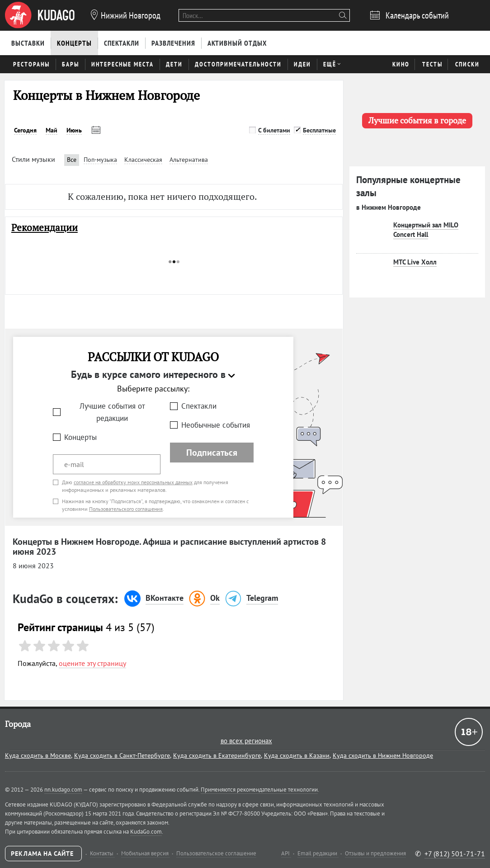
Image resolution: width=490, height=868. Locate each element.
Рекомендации (45, 228)
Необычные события (216, 425)
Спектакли (199, 406)
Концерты (80, 437)
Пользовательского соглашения (126, 509)
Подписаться (212, 453)
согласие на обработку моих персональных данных (133, 482)
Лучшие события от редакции (112, 412)
